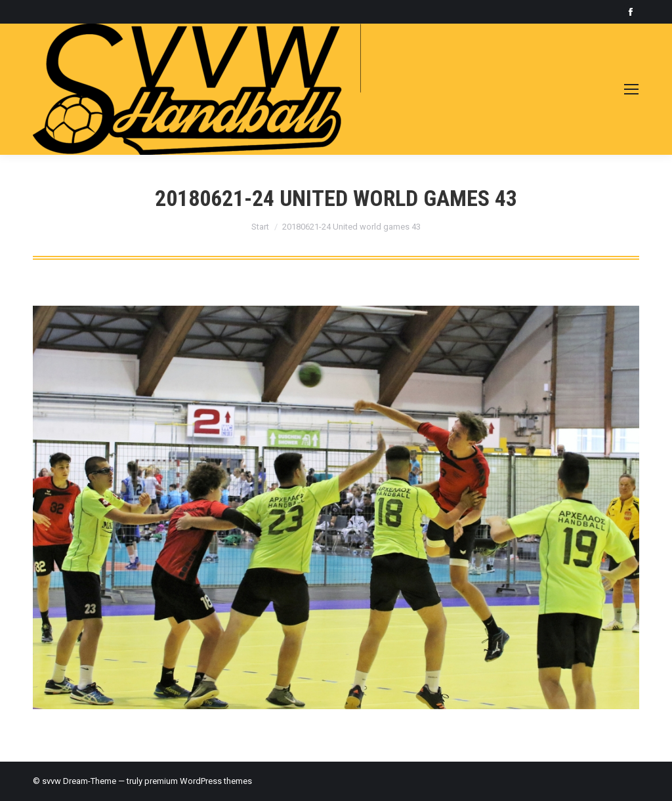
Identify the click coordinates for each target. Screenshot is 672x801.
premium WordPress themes (198, 781)
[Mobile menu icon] (631, 89)
